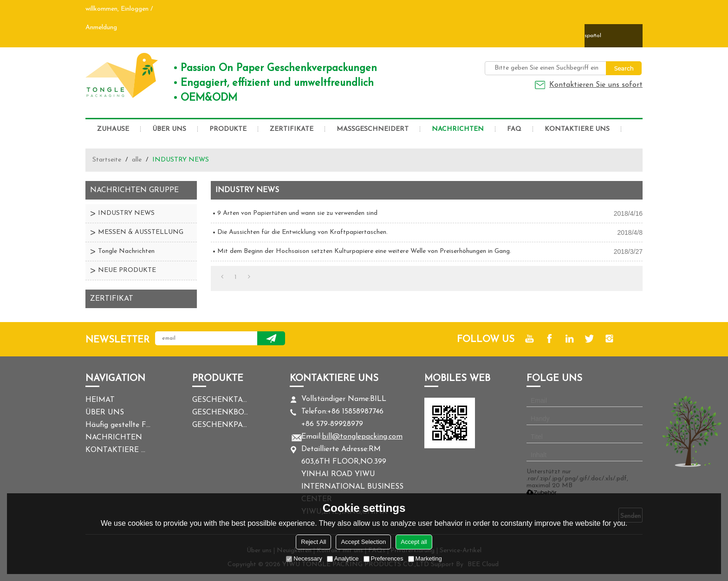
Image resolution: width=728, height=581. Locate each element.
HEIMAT (100, 400)
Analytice (343, 558)
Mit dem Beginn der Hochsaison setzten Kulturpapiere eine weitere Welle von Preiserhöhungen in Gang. (364, 251)
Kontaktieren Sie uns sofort (596, 85)
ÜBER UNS (169, 129)
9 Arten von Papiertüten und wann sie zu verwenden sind (297, 213)
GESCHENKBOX (220, 413)
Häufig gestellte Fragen (118, 425)
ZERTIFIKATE (292, 129)
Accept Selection (363, 542)
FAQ (514, 129)
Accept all (414, 542)
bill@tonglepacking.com (362, 437)
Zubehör (542, 493)
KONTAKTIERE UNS (577, 129)
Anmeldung (101, 28)
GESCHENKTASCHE (220, 400)
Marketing (425, 558)
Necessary (304, 558)
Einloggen (135, 9)
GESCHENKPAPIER (220, 425)
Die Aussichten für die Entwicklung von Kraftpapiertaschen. (302, 232)
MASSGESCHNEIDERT (373, 129)
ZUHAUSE (113, 129)
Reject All (313, 542)
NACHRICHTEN (458, 129)
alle (137, 160)
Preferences (383, 558)
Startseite (107, 160)
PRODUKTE (228, 129)
